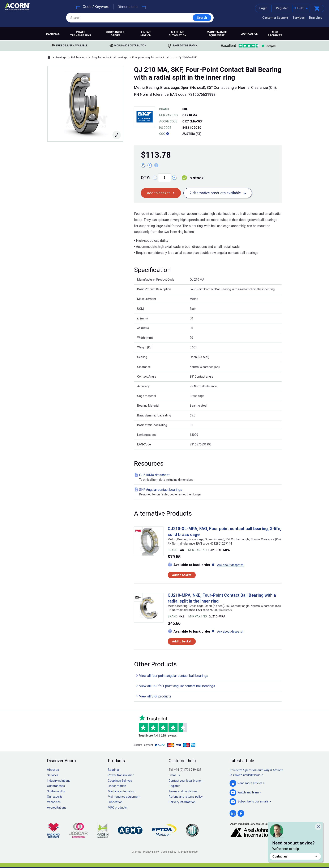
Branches (316, 18)
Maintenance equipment (217, 34)
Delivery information (182, 802)
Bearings (53, 34)
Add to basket (158, 193)
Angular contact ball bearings (110, 57)
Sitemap (136, 852)
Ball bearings (79, 57)
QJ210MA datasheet (209, 477)
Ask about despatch (230, 565)
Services (299, 18)
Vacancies (54, 802)
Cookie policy (169, 852)
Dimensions (128, 7)
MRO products (275, 34)
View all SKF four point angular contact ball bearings (177, 686)
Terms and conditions (183, 791)
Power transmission (81, 34)
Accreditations (57, 808)
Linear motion (146, 34)
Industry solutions (59, 781)
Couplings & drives (115, 34)
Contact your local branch (185, 781)
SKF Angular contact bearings (209, 492)
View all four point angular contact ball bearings (174, 676)
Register (282, 8)
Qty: (146, 178)
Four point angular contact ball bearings (153, 57)
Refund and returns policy (186, 797)
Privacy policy (151, 852)
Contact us (295, 856)
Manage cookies (188, 852)
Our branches (56, 786)
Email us (174, 775)
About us (53, 770)
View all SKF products (155, 696)
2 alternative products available (215, 193)
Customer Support (275, 18)
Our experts (55, 797)
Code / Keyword (96, 7)
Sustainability (56, 791)
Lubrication (249, 34)
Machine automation (178, 34)
